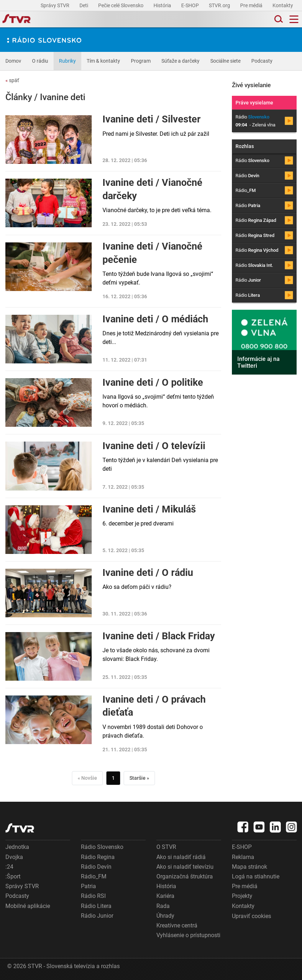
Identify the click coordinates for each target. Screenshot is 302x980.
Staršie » (139, 778)
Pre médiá (252, 5)
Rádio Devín (96, 867)
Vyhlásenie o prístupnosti (188, 935)
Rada (163, 906)
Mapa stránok (250, 867)
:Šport (13, 876)
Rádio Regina (98, 857)
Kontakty (283, 5)
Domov (13, 61)
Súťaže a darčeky (180, 61)
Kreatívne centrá (177, 925)
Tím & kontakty (103, 61)
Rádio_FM (94, 876)
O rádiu (40, 61)
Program (141, 61)
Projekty (242, 896)
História (163, 5)
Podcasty (262, 61)
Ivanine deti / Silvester (152, 119)
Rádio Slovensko (102, 847)
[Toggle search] (278, 19)
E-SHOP (191, 5)
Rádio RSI (93, 896)
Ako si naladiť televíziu (185, 867)
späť (12, 80)
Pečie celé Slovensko (121, 5)
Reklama (243, 857)
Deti (84, 5)
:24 (9, 867)
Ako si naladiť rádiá (181, 857)
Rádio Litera (96, 906)
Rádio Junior (97, 916)
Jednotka (17, 847)
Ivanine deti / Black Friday (159, 636)
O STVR (166, 847)
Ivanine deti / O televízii (154, 446)
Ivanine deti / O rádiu (148, 573)
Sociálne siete (225, 61)
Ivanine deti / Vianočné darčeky (152, 189)
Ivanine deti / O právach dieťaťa (154, 706)
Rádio (252, 160)
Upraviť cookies (251, 916)
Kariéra (165, 896)
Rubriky (67, 61)
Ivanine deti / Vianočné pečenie (152, 253)
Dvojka (14, 857)
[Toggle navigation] (294, 19)
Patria (88, 886)
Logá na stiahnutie (256, 876)
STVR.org (220, 5)
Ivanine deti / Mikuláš (149, 509)
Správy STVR (56, 5)
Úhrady (165, 916)
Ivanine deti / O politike (153, 382)
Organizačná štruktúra (185, 876)
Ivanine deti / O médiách (155, 319)
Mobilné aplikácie (28, 906)
